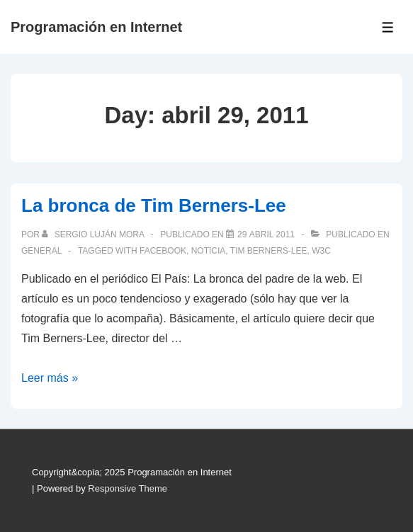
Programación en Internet (96, 27)
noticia (209, 251)
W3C (321, 251)
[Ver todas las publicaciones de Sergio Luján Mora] (94, 234)
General (41, 251)
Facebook (163, 251)
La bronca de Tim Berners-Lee (154, 205)
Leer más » (50, 378)
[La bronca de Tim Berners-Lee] (266, 234)
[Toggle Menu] (388, 27)
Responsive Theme (128, 488)
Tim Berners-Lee (269, 251)
